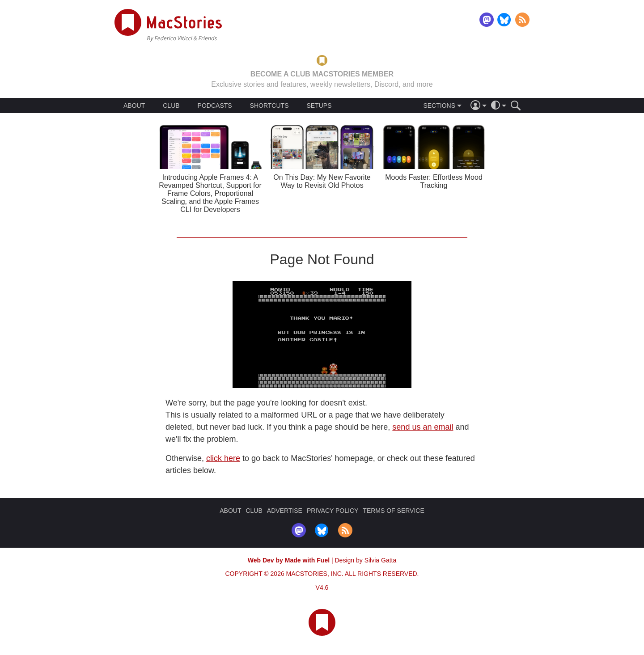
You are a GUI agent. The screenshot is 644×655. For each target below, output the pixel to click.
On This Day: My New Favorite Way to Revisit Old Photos (322, 181)
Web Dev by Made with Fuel (289, 560)
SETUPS (319, 106)
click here (223, 458)
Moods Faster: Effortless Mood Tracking (434, 181)
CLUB (171, 106)
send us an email (423, 427)
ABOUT (134, 106)
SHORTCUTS (269, 106)
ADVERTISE (285, 511)
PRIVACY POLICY (333, 511)
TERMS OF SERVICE (393, 511)
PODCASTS (215, 106)
